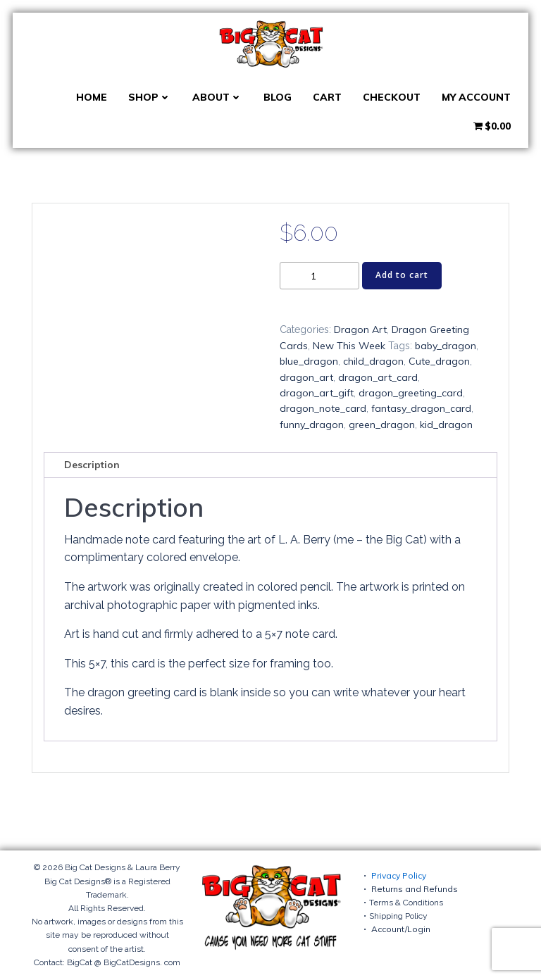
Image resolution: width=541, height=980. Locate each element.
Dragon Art (360, 329)
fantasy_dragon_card (421, 408)
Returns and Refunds (415, 889)
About (217, 97)
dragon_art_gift (317, 393)
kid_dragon (446, 425)
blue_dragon (309, 361)
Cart (327, 97)
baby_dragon (446, 346)
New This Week (349, 346)
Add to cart (402, 275)
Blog (278, 97)
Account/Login (401, 929)
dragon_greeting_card (411, 393)
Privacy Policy (399, 875)
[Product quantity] (319, 276)
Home (92, 97)
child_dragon (373, 361)
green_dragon (382, 425)
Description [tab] (92, 465)
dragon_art (306, 377)
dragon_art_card (378, 377)
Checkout (392, 97)
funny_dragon (312, 425)
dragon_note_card (323, 408)
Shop (150, 97)
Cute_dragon (439, 361)
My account (476, 97)
